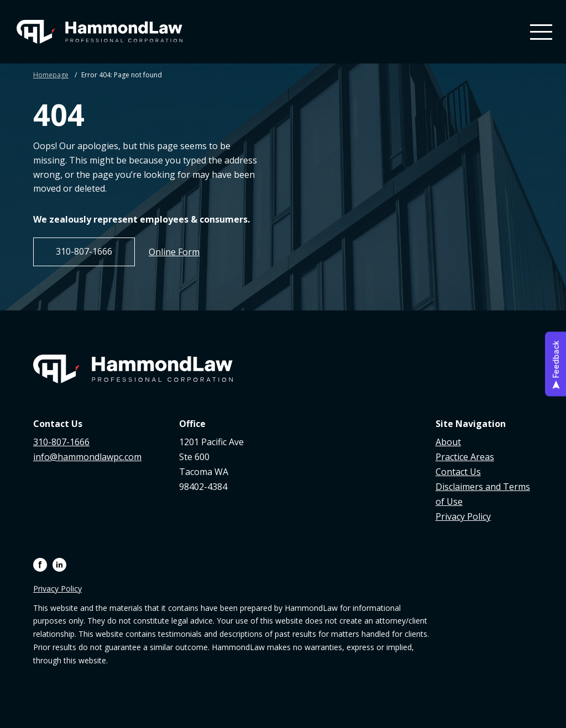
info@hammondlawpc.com (87, 457)
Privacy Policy (463, 516)
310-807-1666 (84, 251)
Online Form (174, 252)
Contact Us (458, 472)
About (448, 442)
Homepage (51, 75)
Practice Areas (465, 457)
